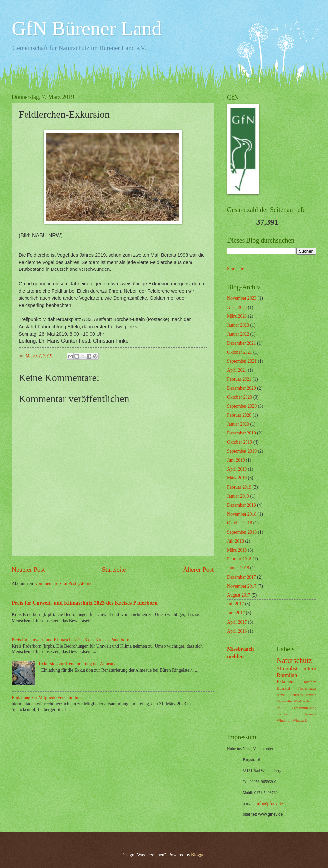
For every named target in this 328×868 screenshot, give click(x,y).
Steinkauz (284, 714)
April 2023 (237, 307)
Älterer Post (198, 570)
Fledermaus (307, 688)
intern (310, 668)
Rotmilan (287, 675)
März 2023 (237, 316)
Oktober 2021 (240, 352)
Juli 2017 (235, 604)
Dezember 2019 (242, 433)
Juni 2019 (236, 460)
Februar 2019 (239, 487)
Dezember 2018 (242, 505)
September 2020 (242, 406)
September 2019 (242, 451)
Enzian (311, 695)
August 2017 (239, 595)
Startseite (114, 570)
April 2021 (237, 370)
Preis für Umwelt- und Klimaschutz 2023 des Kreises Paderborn (85, 603)
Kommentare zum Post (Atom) (63, 583)
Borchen (309, 682)
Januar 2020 (238, 424)
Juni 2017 (236, 613)
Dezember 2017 (242, 577)
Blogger (198, 855)
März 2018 (237, 550)
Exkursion (286, 682)
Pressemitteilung (304, 708)
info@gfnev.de (269, 803)
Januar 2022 (238, 334)
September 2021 (242, 361)
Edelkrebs (296, 695)
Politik (281, 708)
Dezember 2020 (242, 388)
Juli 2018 (235, 541)
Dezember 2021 (242, 343)
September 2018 (242, 532)
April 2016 (237, 631)
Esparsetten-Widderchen (295, 701)
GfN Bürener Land (87, 28)
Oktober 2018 (240, 523)
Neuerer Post (28, 570)
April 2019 (237, 469)
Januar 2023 (238, 325)
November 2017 (242, 586)
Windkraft (284, 720)
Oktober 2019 (240, 442)
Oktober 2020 (240, 397)
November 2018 (242, 514)
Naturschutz (294, 661)
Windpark (300, 720)
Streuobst (287, 668)
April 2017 (237, 622)
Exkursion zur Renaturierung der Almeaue (78, 664)
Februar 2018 (239, 559)
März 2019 (237, 478)
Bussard (283, 688)
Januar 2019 (238, 496)
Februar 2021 (239, 379)
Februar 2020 (239, 415)
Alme (281, 695)
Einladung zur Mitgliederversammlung (47, 698)
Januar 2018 (238, 568)
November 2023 (242, 298)
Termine (310, 714)
